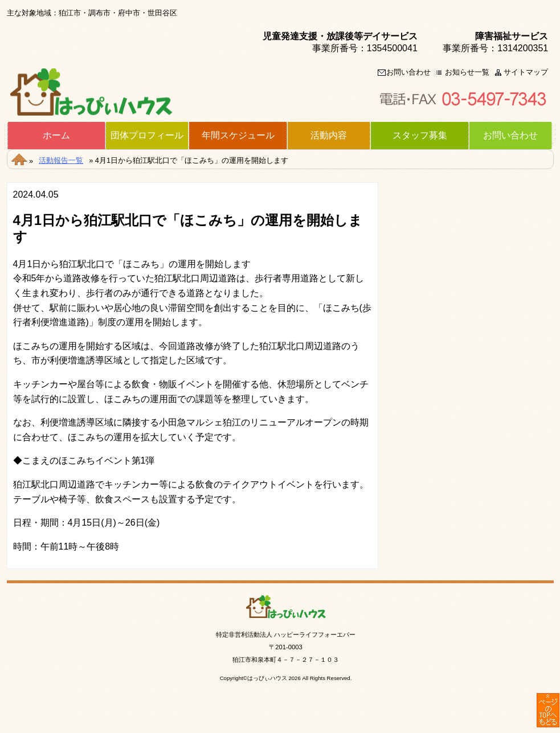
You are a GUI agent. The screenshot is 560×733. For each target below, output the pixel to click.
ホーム (56, 136)
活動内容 (329, 136)
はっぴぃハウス (267, 678)
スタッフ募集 (420, 136)
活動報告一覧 (61, 160)
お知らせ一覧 (467, 73)
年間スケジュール (238, 136)
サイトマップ (526, 73)
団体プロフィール (147, 136)
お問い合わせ (408, 73)
